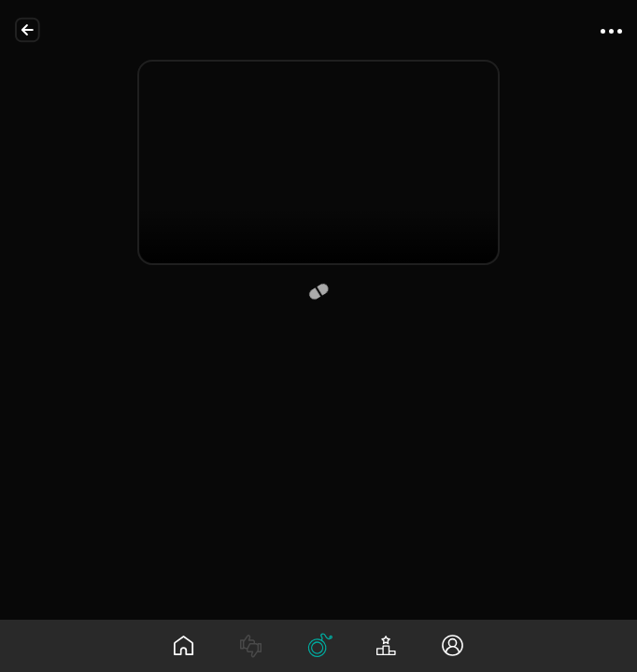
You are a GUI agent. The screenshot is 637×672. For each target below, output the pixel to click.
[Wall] (184, 646)
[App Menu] (611, 30)
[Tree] (318, 646)
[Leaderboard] (386, 646)
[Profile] (453, 646)
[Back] (28, 30)
